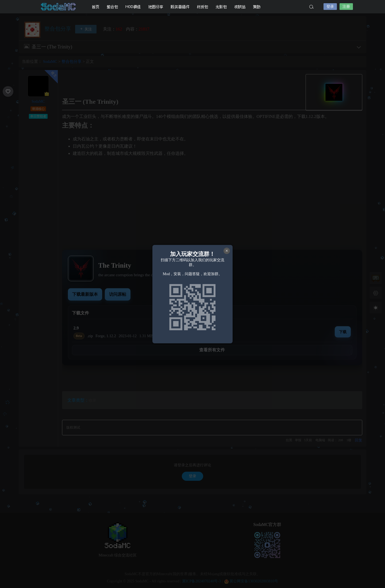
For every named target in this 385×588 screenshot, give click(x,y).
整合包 (113, 7)
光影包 (221, 7)
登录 (330, 7)
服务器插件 (180, 7)
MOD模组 (133, 7)
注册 (346, 7)
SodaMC (59, 7)
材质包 (203, 7)
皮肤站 (240, 7)
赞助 (257, 7)
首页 (96, 7)
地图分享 (156, 7)
